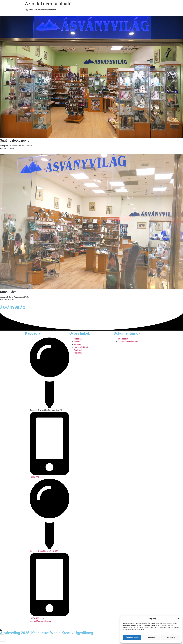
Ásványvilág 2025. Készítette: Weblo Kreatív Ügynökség (46, 633)
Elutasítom (151, 637)
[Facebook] (91, 627)
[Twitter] (91, 630)
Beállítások (170, 637)
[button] (178, 619)
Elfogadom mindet (132, 637)
